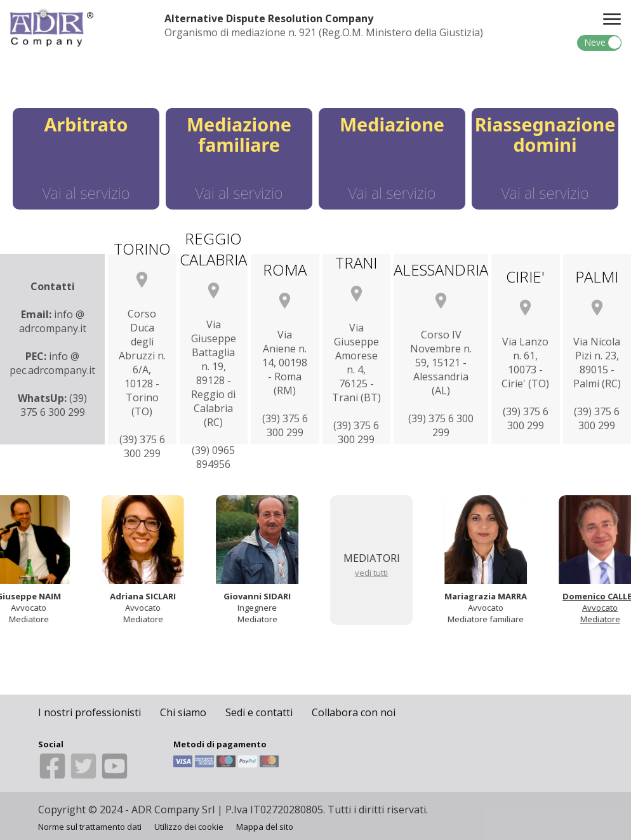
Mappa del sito (265, 827)
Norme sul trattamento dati (90, 827)
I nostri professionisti (90, 712)
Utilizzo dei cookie (189, 827)
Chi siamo (183, 712)
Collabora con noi (354, 712)
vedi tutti (374, 573)
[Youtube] (115, 777)
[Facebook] (54, 777)
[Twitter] (85, 777)
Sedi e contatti (259, 712)
